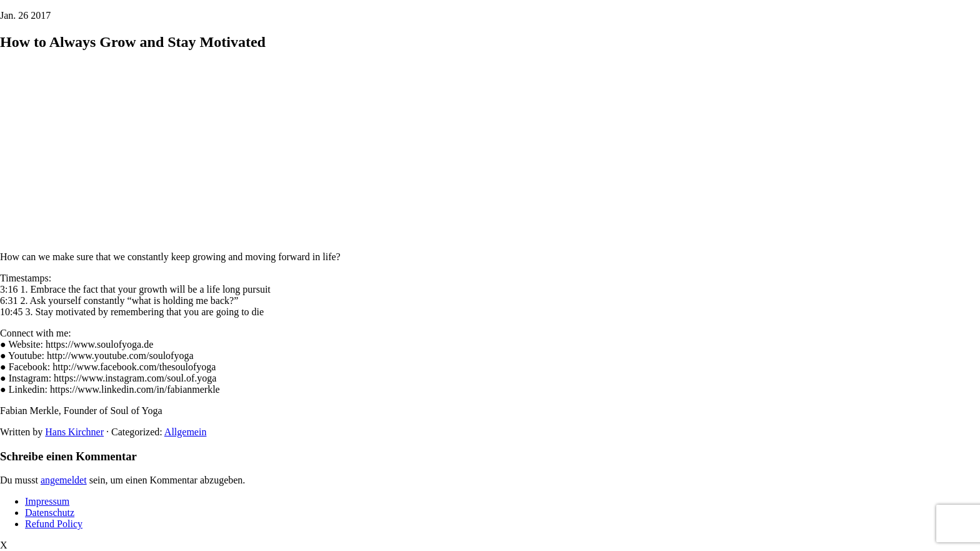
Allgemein (186, 432)
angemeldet (64, 480)
